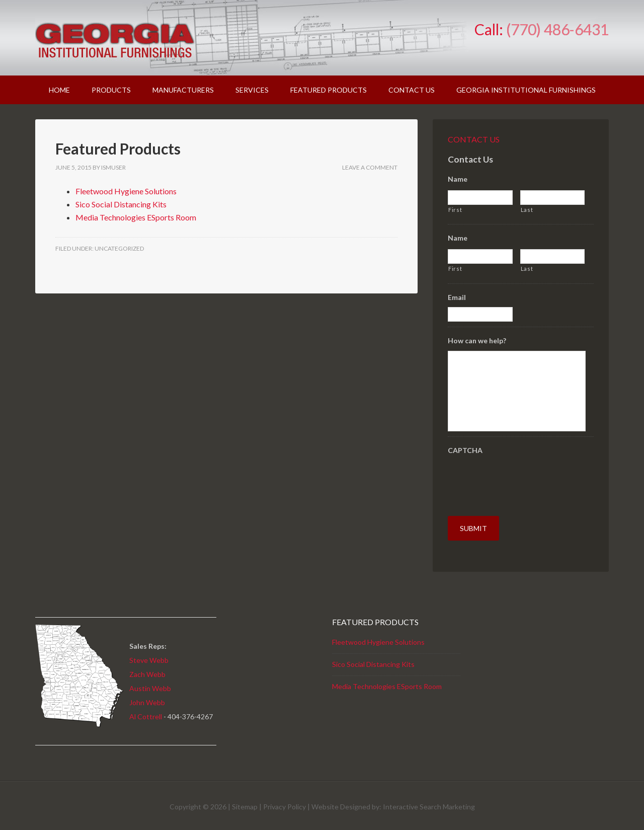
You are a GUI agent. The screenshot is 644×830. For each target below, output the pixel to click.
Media (342, 683)
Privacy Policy (285, 804)
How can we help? (477, 341)
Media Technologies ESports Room (136, 217)
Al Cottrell (146, 713)
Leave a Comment (370, 167)
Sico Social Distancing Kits (121, 204)
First (455, 210)
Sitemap (245, 804)
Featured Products (118, 148)
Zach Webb (147, 671)
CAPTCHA (465, 450)
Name (458, 179)
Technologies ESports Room (397, 683)
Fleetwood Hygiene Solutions (126, 191)
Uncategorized (119, 248)
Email (457, 297)
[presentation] (524, 480)
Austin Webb (150, 685)
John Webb (147, 699)
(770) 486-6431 (557, 29)
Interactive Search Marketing (429, 804)
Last (527, 210)
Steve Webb (149, 657)
